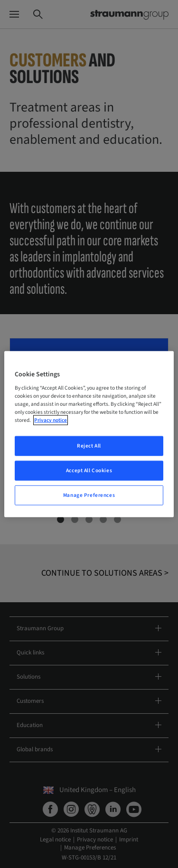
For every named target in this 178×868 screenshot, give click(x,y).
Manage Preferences (89, 495)
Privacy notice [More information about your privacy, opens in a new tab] (51, 420)
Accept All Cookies (89, 471)
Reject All (89, 446)
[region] (89, 434)
